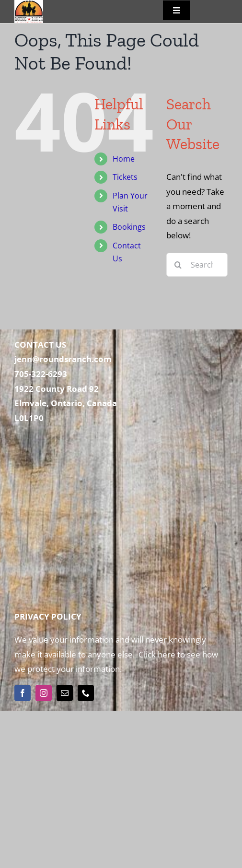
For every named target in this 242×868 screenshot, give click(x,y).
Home (124, 159)
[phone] (86, 693)
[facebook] (23, 693)
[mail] (65, 693)
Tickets (125, 177)
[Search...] (197, 265)
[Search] (178, 265)
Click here (156, 654)
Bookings (129, 227)
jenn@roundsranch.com (63, 359)
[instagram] (44, 693)
